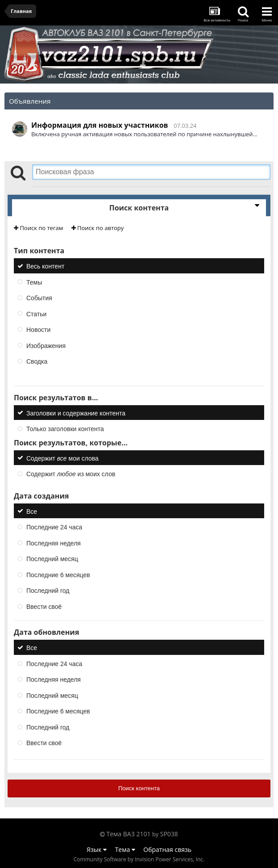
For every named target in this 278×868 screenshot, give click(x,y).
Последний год (48, 591)
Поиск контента (139, 788)
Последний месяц (52, 559)
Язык (97, 849)
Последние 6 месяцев (58, 574)
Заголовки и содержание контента (76, 413)
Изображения (46, 345)
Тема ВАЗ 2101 (129, 834)
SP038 (169, 834)
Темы (34, 282)
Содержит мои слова (62, 458)
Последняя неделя (54, 543)
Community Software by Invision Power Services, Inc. (139, 859)
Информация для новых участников (100, 125)
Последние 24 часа (54, 527)
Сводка (37, 361)
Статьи (36, 314)
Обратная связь (167, 849)
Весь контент (45, 266)
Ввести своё (44, 606)
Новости (38, 330)
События (39, 298)
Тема (125, 849)
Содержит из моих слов (71, 474)
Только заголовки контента (65, 429)
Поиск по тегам (38, 228)
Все (32, 511)
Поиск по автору (98, 228)
